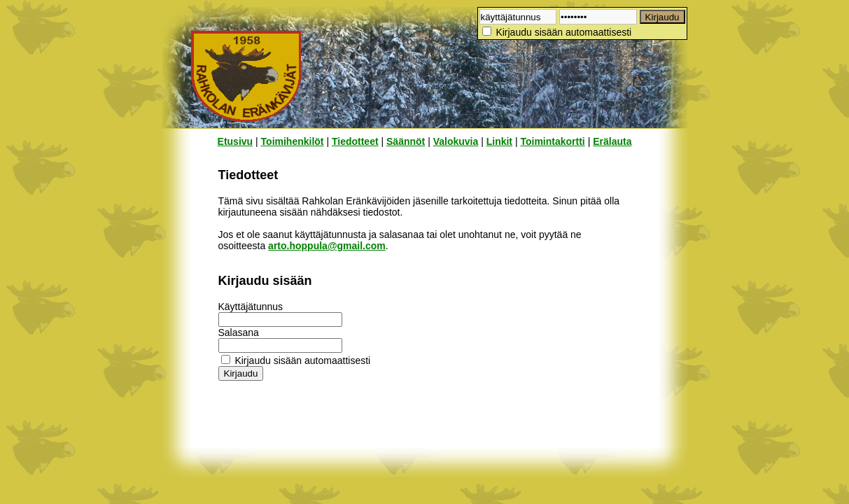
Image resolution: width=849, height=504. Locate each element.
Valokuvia (456, 141)
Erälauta (612, 141)
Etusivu (236, 141)
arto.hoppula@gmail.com (327, 246)
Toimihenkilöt (293, 141)
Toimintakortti (552, 141)
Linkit (499, 141)
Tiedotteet (355, 141)
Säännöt (406, 141)
